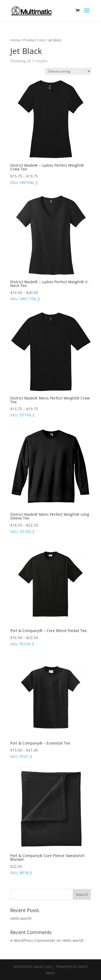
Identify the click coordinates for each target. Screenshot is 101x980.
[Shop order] (68, 71)
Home (15, 40)
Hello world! (21, 918)
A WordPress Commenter (33, 940)
